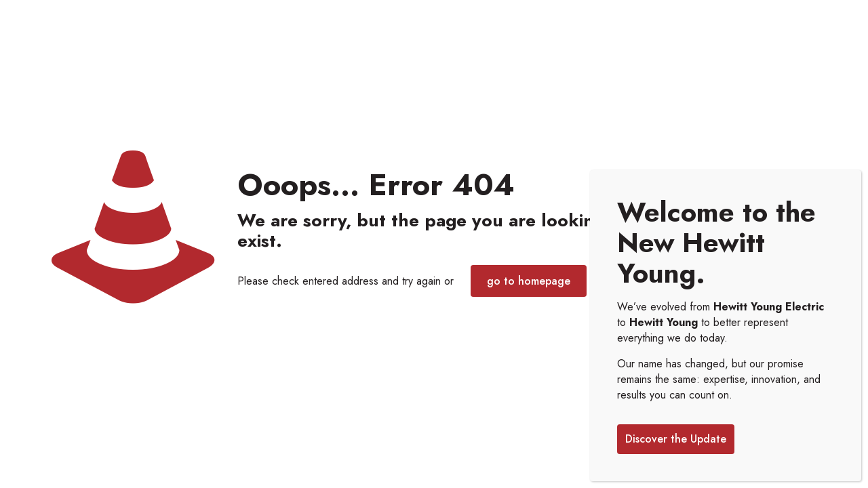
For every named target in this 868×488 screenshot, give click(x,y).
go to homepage (529, 281)
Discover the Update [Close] (676, 439)
